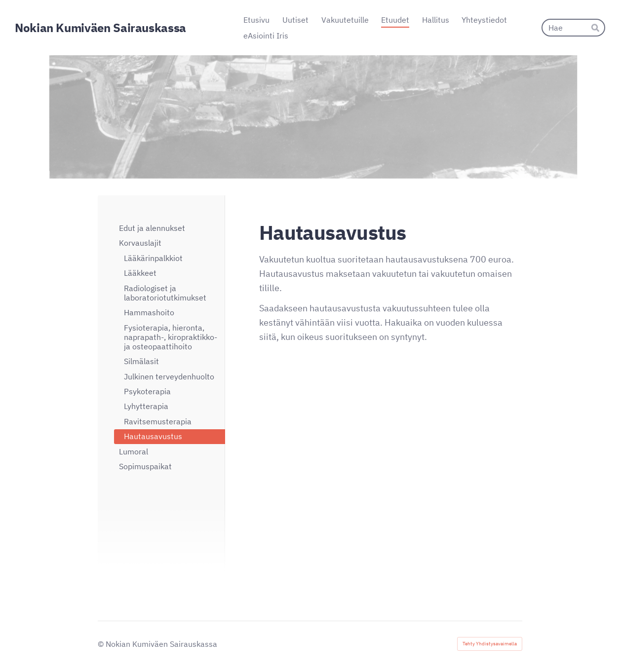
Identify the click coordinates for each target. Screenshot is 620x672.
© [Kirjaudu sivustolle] (102, 644)
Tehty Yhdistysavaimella (490, 644)
